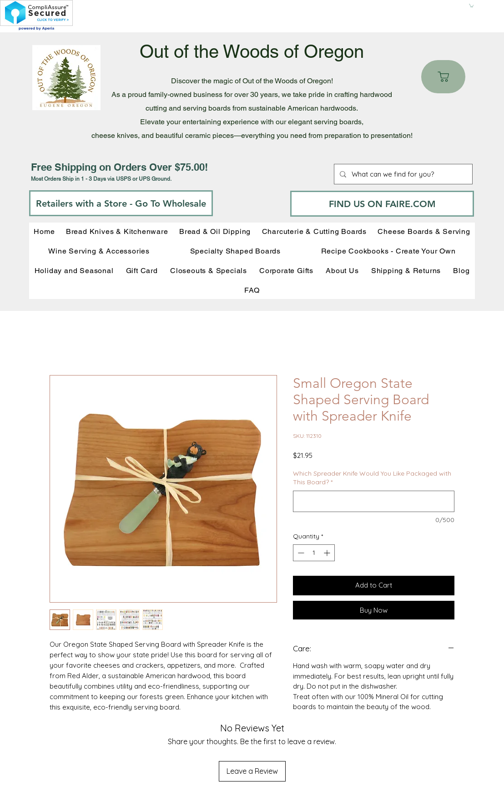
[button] (471, 5)
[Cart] (443, 77)
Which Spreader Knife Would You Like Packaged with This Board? (372, 478)
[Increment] (328, 553)
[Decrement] (300, 553)
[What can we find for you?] (402, 174)
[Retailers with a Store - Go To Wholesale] (121, 203)
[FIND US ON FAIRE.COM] (382, 204)
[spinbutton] (314, 553)
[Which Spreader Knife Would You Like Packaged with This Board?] (374, 501)
